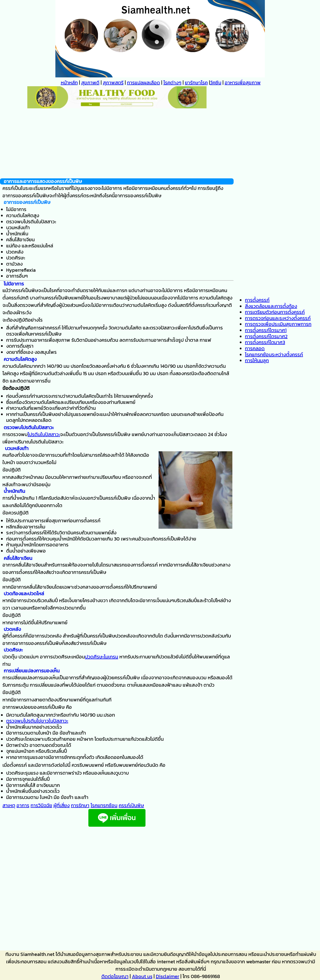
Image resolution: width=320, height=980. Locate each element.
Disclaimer (168, 976)
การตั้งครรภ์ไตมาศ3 (265, 342)
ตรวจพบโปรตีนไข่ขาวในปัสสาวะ (37, 721)
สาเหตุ (9, 805)
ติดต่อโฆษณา (115, 976)
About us (142, 976)
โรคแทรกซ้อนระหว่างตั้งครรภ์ (274, 355)
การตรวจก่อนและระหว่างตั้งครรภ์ (278, 318)
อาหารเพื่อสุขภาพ (243, 83)
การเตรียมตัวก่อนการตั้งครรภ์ (275, 312)
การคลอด (255, 348)
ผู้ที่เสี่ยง (62, 805)
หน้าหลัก (69, 83)
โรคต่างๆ (172, 83)
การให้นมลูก (257, 360)
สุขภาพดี (90, 83)
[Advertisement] (117, 144)
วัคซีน (216, 83)
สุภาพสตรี (113, 83)
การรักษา (80, 805)
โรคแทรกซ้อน (104, 805)
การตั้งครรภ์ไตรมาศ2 (266, 336)
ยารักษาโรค (196, 83)
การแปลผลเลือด (144, 83)
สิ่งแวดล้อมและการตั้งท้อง (271, 306)
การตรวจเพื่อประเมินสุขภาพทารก (278, 324)
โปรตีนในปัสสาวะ (44, 434)
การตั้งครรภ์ (257, 300)
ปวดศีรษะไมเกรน (102, 657)
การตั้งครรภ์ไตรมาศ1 (266, 330)
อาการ (23, 805)
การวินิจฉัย (41, 805)
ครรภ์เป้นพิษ (131, 805)
